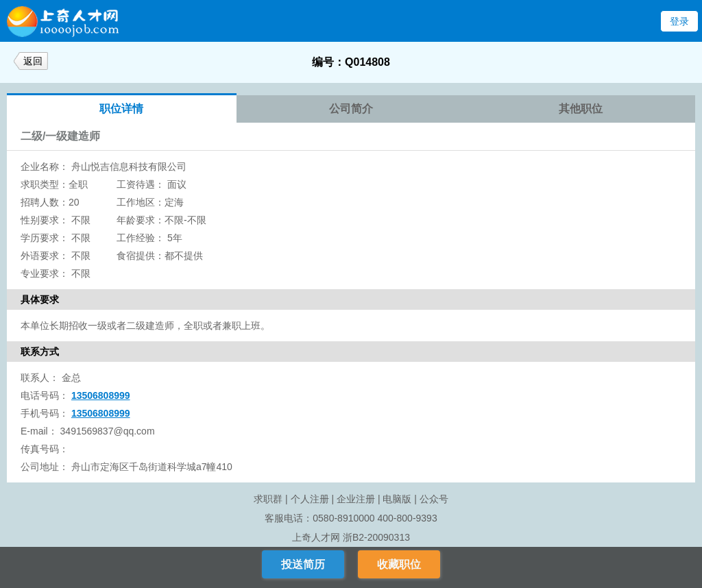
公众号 (434, 499)
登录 (679, 21)
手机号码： (45, 413)
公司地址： (45, 467)
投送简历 (303, 564)
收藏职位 (399, 564)
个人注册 (310, 499)
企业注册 (356, 499)
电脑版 (397, 499)
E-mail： (39, 431)
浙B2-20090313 (376, 537)
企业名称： (45, 167)
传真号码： (45, 449)
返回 (33, 61)
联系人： (40, 378)
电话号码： (45, 395)
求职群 (268, 499)
